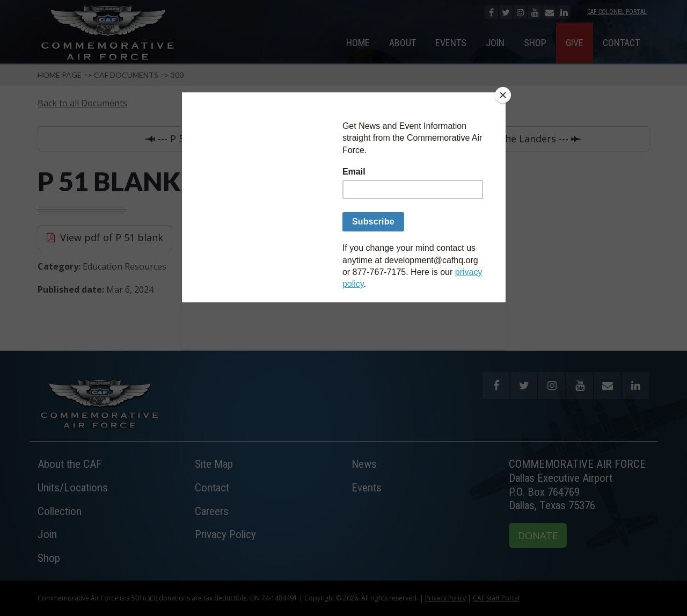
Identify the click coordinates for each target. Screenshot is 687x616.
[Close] (503, 95)
